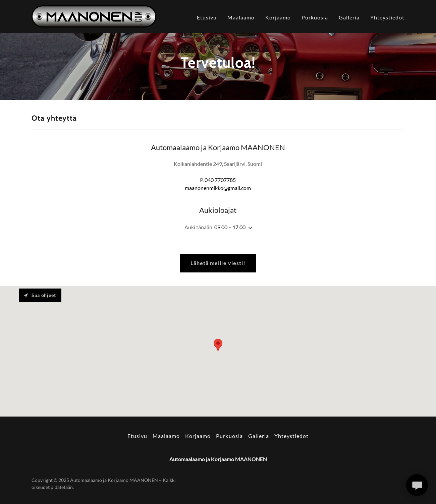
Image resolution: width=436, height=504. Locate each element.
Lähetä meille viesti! (218, 263)
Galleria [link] (349, 17)
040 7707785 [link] (220, 180)
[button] (249, 228)
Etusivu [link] (207, 17)
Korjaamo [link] (278, 17)
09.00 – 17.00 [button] (230, 227)
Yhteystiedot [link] (387, 17)
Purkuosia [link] (315, 17)
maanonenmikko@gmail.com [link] (218, 188)
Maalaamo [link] (241, 17)
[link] (94, 16)
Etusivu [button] (137, 436)
